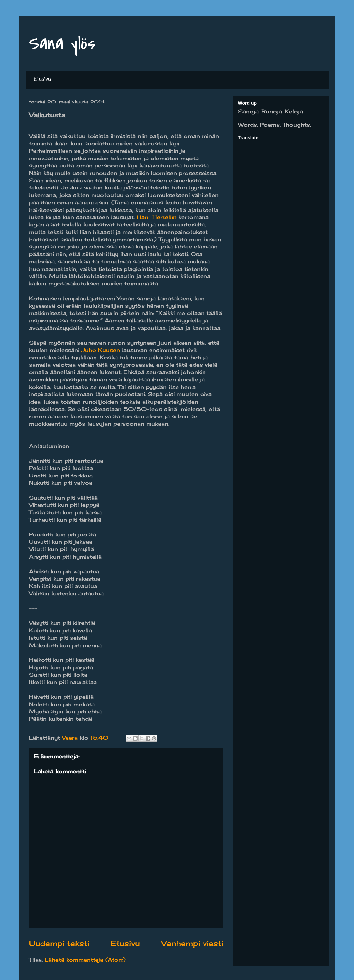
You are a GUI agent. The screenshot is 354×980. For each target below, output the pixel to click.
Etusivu (42, 80)
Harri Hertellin (157, 217)
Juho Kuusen (101, 350)
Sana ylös (62, 44)
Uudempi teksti (59, 943)
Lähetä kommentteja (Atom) (85, 960)
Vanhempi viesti (192, 943)
